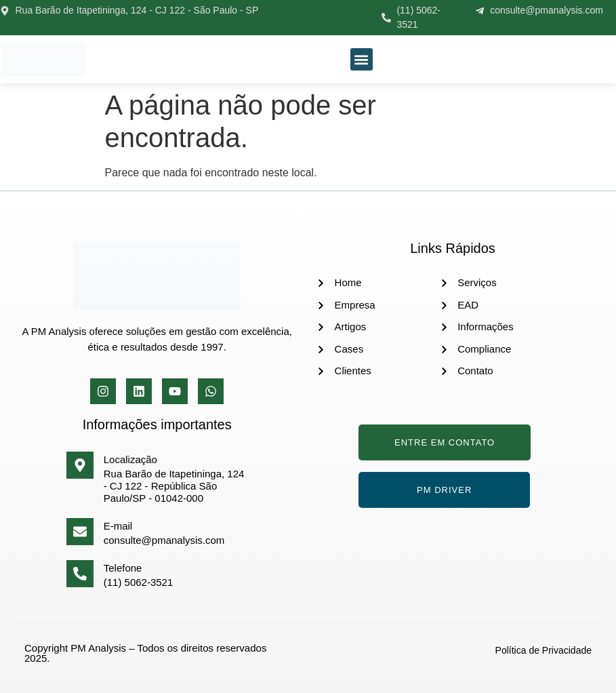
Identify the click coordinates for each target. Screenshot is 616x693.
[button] (362, 59)
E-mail (118, 526)
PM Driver (444, 490)
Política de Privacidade (543, 650)
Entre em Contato (445, 442)
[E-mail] (80, 532)
